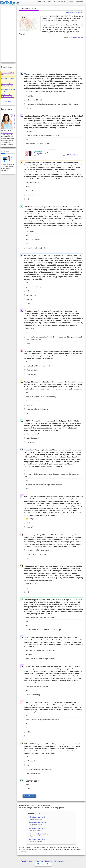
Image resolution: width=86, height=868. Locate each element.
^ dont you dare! (30, 374)
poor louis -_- (29, 299)
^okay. (27, 343)
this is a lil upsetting (32, 695)
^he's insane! (29, 761)
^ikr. (26, 765)
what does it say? (31, 584)
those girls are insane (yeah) (35, 248)
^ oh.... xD (28, 405)
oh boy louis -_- (30, 231)
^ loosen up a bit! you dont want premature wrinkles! (43, 485)
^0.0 (26, 199)
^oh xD (27, 108)
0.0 (26, 413)
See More (8, 102)
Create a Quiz (71, 155)
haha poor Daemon (32, 183)
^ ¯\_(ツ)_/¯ (29, 96)
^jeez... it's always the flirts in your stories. (39, 659)
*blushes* (28, 191)
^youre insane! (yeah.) (33, 773)
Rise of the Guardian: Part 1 (40, 834)
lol (26, 283)
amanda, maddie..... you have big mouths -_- (40, 617)
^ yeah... (28, 588)
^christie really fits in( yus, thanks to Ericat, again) (42, 135)
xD (26, 715)
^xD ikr (27, 523)
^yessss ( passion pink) (33, 401)
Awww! (27, 362)
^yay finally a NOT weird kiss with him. (38, 366)
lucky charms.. (30, 295)
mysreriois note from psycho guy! (37, 550)
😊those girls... (30, 519)
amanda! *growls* (31, 195)
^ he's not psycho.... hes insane (36, 554)
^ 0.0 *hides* (29, 442)
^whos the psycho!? (32, 438)
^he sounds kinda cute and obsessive (38, 769)
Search (43, 864)
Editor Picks (80, 1)
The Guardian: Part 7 (41, 153)
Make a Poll (51, 1)
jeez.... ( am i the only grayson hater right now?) (41, 720)
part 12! (28, 789)
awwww (28, 470)
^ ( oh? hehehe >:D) (32, 370)
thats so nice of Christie (33, 100)
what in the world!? (31, 434)
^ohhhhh (28, 655)
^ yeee (27, 187)
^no (26, 724)
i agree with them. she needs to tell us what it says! (43, 630)
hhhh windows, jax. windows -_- (36, 687)
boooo (27, 785)
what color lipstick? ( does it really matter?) (40, 397)
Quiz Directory (62, 1)
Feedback (80, 12)
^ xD (26, 291)
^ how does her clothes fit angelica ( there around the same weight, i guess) (51, 104)
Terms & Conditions (27, 861)
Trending (48, 864)
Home (38, 864)
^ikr (26, 622)
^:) (26, 140)
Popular (71, 1)
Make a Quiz (42, 1)
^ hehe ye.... (29, 303)
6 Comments (71, 12)
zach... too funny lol (32, 240)
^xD (26, 236)
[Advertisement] (51, 55)
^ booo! (27, 333)
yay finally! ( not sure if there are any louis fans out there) (45, 92)
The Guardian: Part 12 (38, 823)
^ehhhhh (28, 732)
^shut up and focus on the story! (36, 409)
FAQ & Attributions (59, 861)
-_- (26, 736)
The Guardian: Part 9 (37, 817)
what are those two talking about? (37, 144)
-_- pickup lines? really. (33, 287)
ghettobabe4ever (78, 38)
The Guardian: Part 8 (37, 828)
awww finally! (30, 329)
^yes (26, 728)
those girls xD (30, 131)
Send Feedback (5, 165)
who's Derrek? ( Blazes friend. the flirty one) (40, 651)
